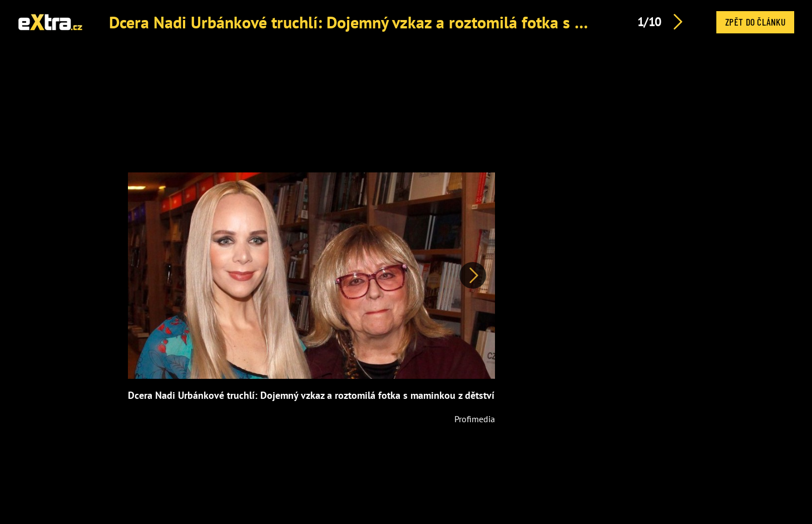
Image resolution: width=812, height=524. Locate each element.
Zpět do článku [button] (755, 22)
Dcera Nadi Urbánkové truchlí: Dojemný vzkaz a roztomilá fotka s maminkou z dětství (411, 22)
